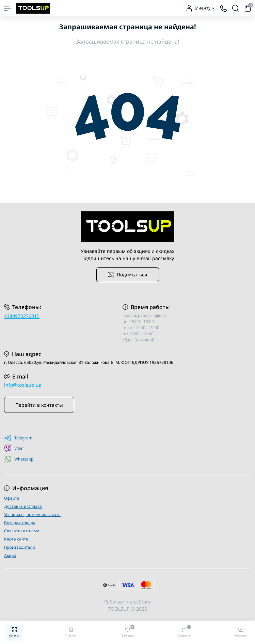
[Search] (236, 8)
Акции (10, 555)
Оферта (12, 498)
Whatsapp (19, 459)
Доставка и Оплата (23, 506)
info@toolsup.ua (23, 385)
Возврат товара (20, 523)
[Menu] (7, 8)
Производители (20, 547)
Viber (14, 448)
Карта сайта (16, 539)
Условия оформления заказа (32, 514)
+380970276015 (22, 316)
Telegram (18, 438)
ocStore (142, 602)
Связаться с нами (22, 531)
